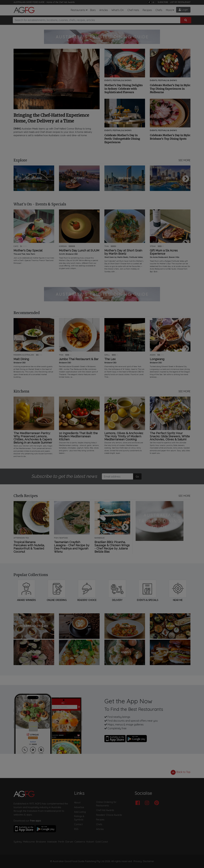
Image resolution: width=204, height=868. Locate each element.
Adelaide (52, 842)
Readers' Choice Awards (109, 815)
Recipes (147, 10)
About (77, 803)
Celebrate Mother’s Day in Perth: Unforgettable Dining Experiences (122, 139)
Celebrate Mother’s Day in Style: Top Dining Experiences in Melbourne (170, 89)
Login (183, 10)
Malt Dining (21, 359)
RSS (76, 829)
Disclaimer (149, 861)
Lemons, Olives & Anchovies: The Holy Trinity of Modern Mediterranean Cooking (124, 436)
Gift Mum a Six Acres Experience (164, 252)
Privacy (138, 861)
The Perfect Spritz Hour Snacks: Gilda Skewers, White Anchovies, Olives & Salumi (170, 436)
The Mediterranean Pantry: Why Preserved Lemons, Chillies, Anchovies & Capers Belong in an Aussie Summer (33, 438)
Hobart (90, 842)
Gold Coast (102, 842)
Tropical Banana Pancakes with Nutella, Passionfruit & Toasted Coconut (29, 547)
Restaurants (78, 10)
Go (137, 477)
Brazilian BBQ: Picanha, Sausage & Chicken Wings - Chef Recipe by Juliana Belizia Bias (112, 547)
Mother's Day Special (28, 251)
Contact (78, 824)
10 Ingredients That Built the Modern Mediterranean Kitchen (78, 436)
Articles (104, 10)
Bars (93, 10)
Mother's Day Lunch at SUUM (79, 251)
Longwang (157, 359)
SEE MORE (184, 160)
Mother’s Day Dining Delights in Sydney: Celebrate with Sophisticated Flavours (124, 89)
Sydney (18, 842)
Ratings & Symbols (79, 818)
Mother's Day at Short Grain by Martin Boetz (123, 252)
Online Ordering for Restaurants (106, 804)
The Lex (110, 359)
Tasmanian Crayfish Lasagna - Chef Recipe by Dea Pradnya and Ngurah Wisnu (72, 547)
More (169, 10)
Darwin (69, 842)
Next (186, 179)
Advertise (79, 807)
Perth (61, 842)
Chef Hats (133, 10)
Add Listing (80, 812)
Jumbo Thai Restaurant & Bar (79, 359)
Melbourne (29, 842)
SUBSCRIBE (163, 2)
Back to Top (181, 772)
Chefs (159, 10)
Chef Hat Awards (67, 2)
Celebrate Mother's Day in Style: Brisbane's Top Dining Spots (170, 137)
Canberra (80, 842)
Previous (18, 179)
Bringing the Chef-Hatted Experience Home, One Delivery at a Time (51, 118)
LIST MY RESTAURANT (180, 2)
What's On (118, 10)
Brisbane (41, 842)
